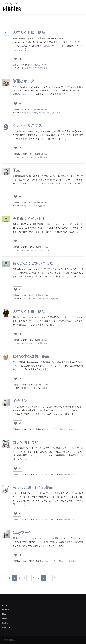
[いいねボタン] (16, 59)
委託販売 (44, 68)
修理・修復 (56, 113)
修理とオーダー (25, 81)
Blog (24, 68)
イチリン (20, 401)
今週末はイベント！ (29, 219)
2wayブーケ (22, 533)
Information (31, 250)
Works (5, 619)
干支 (16, 170)
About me (6, 627)
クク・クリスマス (27, 126)
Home (5, 605)
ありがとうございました (33, 263)
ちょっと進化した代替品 (33, 487)
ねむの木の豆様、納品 (31, 356)
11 (49, 578)
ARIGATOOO (27, 299)
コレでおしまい (26, 442)
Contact (5, 623)
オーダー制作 (32, 113)
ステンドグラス (33, 68)
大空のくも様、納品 (29, 33)
